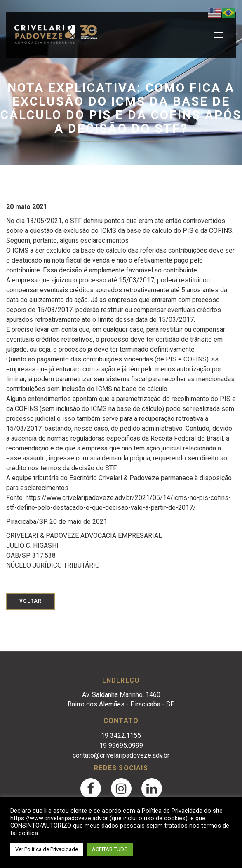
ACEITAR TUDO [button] (110, 849)
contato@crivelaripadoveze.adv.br (121, 755)
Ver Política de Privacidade (47, 849)
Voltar (31, 601)
